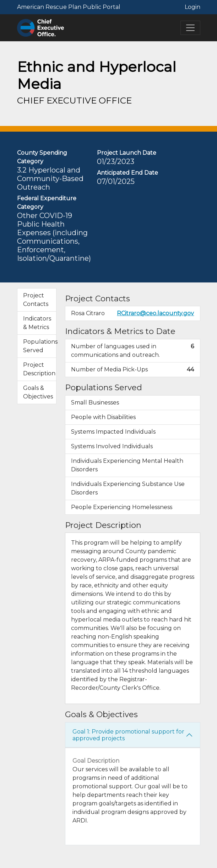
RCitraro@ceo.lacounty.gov (155, 313)
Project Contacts (36, 300)
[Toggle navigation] (190, 28)
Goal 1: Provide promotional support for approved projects (128, 735)
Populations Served (40, 346)
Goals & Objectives (38, 392)
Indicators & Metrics (37, 323)
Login (192, 7)
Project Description (39, 369)
